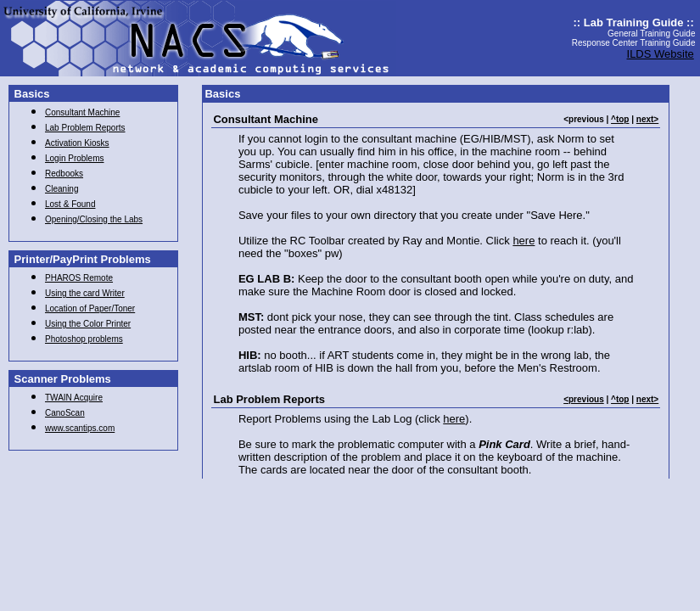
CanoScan (65, 413)
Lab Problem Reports (85, 128)
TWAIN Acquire (74, 398)
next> (647, 119)
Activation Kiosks (77, 143)
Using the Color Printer (88, 324)
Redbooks (64, 174)
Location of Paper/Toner (90, 308)
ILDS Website (661, 54)
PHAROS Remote (79, 278)
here (524, 241)
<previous (584, 399)
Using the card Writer (85, 293)
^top (620, 119)
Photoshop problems (84, 339)
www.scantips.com (80, 428)
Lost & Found (70, 204)
